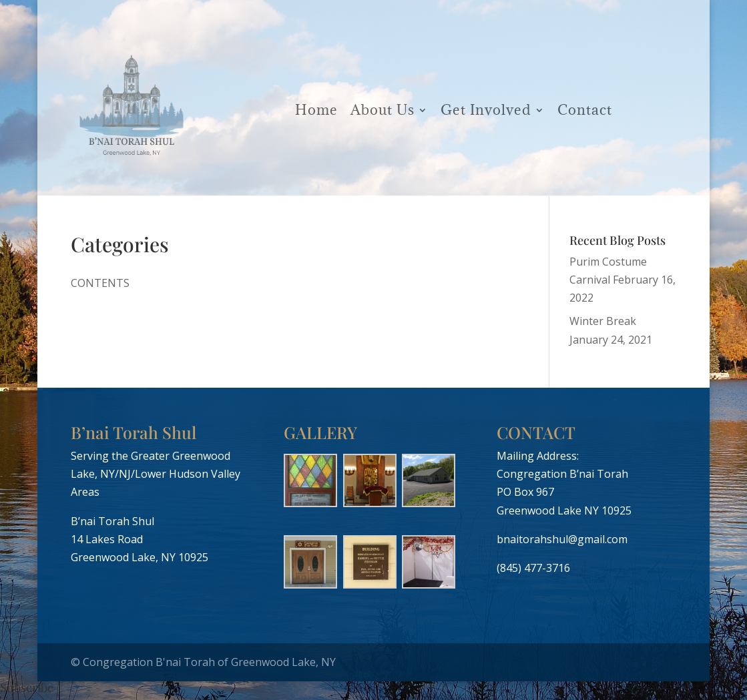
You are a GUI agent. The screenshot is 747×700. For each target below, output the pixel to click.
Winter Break (603, 321)
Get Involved (486, 110)
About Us (383, 110)
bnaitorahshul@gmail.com (562, 539)
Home (316, 110)
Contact (585, 110)
